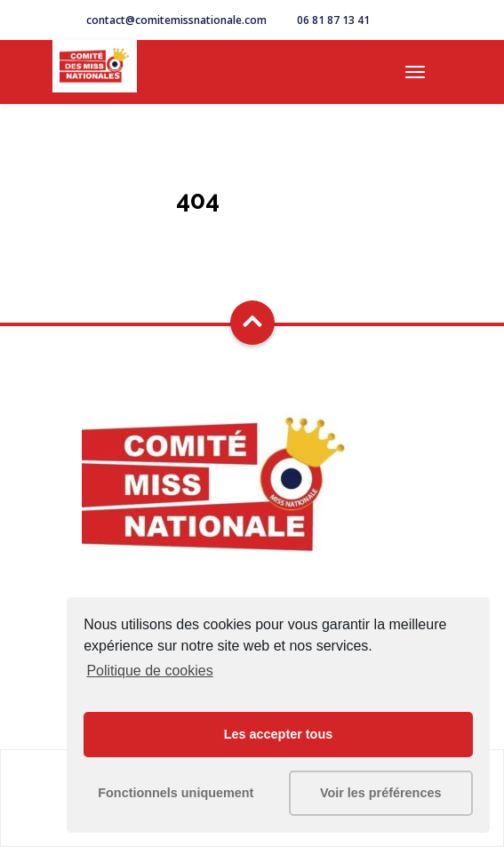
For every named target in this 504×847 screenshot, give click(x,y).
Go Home (252, 231)
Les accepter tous (278, 734)
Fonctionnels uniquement (176, 793)
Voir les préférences (381, 793)
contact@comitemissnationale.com (176, 20)
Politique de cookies (149, 671)
